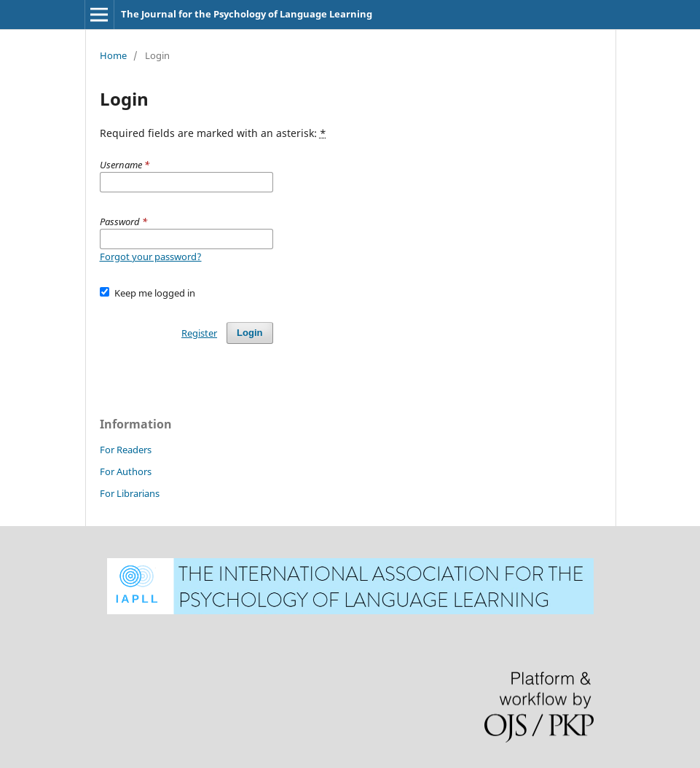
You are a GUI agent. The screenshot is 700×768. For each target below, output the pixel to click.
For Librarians (130, 493)
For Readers (126, 450)
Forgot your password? (151, 256)
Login (249, 333)
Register (199, 333)
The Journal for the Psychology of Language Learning (247, 14)
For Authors (126, 471)
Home (113, 55)
